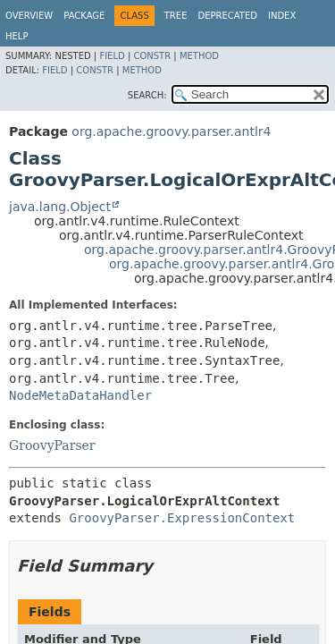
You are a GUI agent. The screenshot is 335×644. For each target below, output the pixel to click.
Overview (29, 16)
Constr (152, 56)
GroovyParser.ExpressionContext (182, 518)
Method (199, 56)
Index (282, 16)
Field (112, 56)
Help (17, 36)
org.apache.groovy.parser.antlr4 (171, 131)
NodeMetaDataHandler (80, 395)
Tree (176, 16)
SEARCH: (147, 95)
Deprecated (227, 16)
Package (84, 16)
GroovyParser (52, 445)
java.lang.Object (60, 207)
